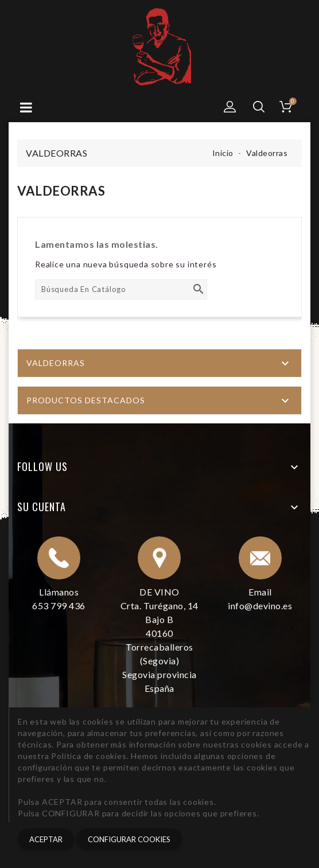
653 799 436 (59, 606)
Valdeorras (56, 363)
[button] (230, 107)
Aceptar (46, 839)
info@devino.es (260, 606)
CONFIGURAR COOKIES (129, 839)
